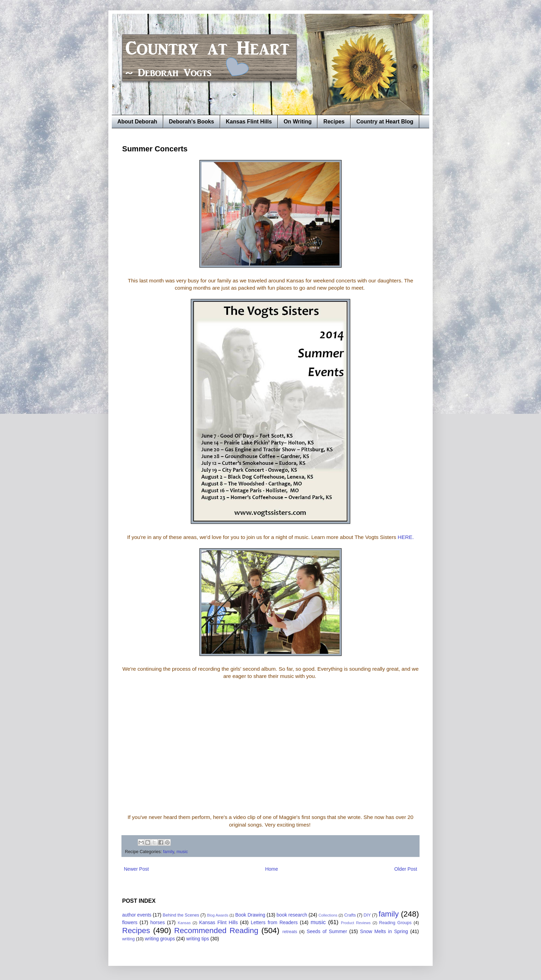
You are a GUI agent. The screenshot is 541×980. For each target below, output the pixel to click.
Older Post (406, 869)
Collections (328, 915)
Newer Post (136, 869)
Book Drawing (250, 915)
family (169, 852)
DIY (367, 915)
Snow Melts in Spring (384, 931)
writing (128, 939)
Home (271, 869)
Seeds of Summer (327, 931)
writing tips (198, 939)
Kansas (184, 923)
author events (137, 915)
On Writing (298, 122)
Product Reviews (356, 923)
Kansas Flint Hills (249, 122)
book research (292, 915)
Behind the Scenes (181, 915)
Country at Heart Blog (385, 122)
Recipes (334, 122)
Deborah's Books (192, 122)
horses (158, 922)
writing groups (160, 939)
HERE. (406, 537)
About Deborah (137, 122)
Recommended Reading (216, 931)
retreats (290, 932)
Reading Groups (395, 923)
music (182, 852)
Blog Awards (218, 915)
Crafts (350, 915)
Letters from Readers (274, 922)
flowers (130, 922)
